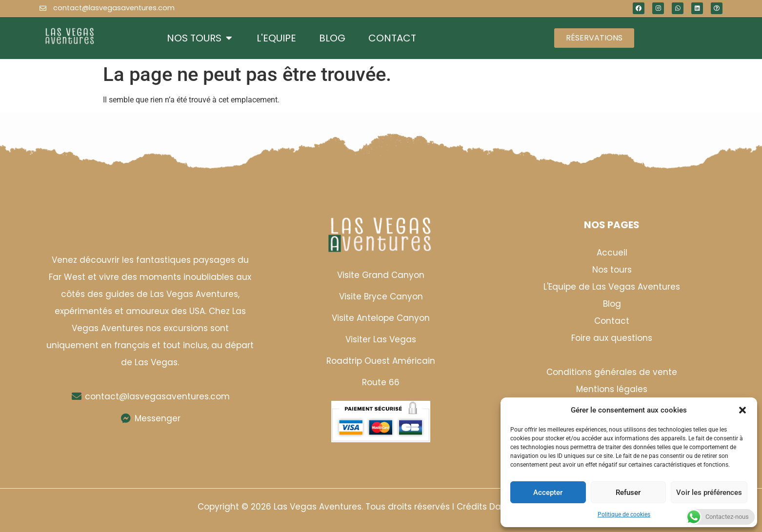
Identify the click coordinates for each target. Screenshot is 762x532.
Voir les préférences (709, 493)
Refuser (628, 493)
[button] (742, 410)
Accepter (548, 493)
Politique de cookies (624, 514)
